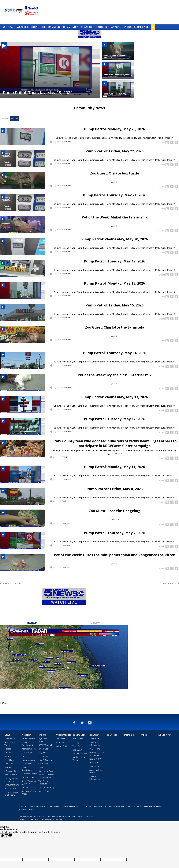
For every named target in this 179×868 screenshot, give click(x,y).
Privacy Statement (117, 806)
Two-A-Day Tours (46, 760)
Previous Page (12, 583)
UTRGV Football (45, 745)
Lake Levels (27, 764)
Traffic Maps (27, 752)
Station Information (95, 778)
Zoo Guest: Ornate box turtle (115, 173)
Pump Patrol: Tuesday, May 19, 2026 (115, 261)
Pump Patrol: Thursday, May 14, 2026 (115, 353)
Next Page (169, 583)
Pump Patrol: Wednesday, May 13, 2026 (115, 397)
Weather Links (28, 777)
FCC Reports (95, 749)
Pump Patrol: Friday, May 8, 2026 (115, 489)
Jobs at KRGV (95, 759)
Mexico (8, 756)
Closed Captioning (25, 806)
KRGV (3, 703)
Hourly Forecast (28, 739)
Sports (35, 27)
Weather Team (28, 787)
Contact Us (94, 739)
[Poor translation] (8, 836)
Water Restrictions (27, 769)
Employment (42, 806)
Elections (8, 749)
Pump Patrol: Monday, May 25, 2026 (115, 129)
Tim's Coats (78, 746)
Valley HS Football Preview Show (46, 776)
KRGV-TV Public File (71, 806)
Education (9, 752)
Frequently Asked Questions (97, 754)
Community (71, 27)
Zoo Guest (77, 750)
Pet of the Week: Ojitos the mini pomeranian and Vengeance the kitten (115, 555)
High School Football (44, 740)
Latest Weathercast (27, 744)
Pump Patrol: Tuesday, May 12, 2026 (115, 419)
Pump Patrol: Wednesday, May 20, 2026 (115, 239)
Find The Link (10, 788)
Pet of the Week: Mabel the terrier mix (115, 217)
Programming (51, 27)
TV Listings (60, 739)
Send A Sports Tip (46, 787)
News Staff (94, 763)
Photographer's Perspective (11, 780)
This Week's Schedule (44, 782)
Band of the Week (46, 771)
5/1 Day (76, 742)
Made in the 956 (12, 775)
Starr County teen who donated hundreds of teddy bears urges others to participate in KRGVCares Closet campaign (115, 443)
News (11, 27)
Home (4, 27)
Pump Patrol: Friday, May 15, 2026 (115, 305)
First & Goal (44, 749)
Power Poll (43, 767)
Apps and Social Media (96, 771)
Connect (87, 27)
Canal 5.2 (115, 27)
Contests (101, 27)
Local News (9, 760)
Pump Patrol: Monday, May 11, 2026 (115, 467)
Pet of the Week (80, 754)
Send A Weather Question (29, 782)
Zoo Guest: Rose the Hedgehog (115, 511)
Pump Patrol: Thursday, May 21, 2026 (115, 195)
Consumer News (12, 785)
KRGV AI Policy (100, 806)
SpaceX (8, 767)
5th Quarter (44, 756)
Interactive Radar (29, 749)
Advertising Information (95, 744)
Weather (22, 27)
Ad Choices (55, 806)
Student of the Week (79, 759)
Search (153, 27)
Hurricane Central (29, 774)
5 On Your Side (11, 771)
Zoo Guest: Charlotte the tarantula (115, 327)
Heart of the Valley (10, 744)
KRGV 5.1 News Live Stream (11, 793)
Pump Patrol (78, 739)
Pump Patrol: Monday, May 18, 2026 (115, 283)
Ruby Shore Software (53, 820)
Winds (24, 756)
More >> (169, 138)
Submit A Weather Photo (30, 792)
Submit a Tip (142, 27)
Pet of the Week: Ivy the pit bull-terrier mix (115, 375)
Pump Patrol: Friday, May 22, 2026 (115, 151)
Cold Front (9, 764)
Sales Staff (94, 766)
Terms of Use (133, 806)
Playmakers (44, 752)
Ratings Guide (62, 746)
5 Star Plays (44, 764)
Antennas (60, 742)
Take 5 (128, 27)
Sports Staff (44, 791)
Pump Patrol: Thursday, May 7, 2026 (115, 533)
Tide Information (29, 760)
